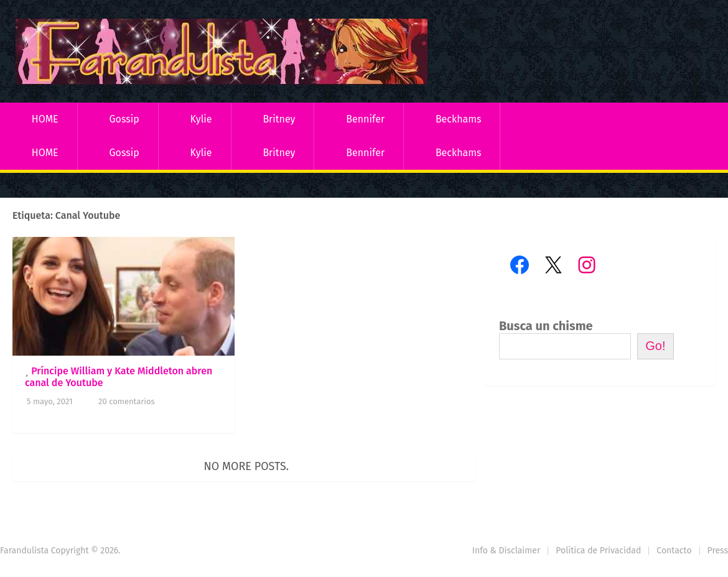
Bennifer (365, 119)
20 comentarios (127, 401)
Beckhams (459, 119)
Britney (279, 119)
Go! (655, 346)
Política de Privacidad (598, 551)
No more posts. (247, 466)
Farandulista (24, 551)
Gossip (124, 119)
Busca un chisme (546, 326)
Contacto (674, 551)
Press (718, 551)
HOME (45, 119)
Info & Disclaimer (506, 551)
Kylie (201, 119)
